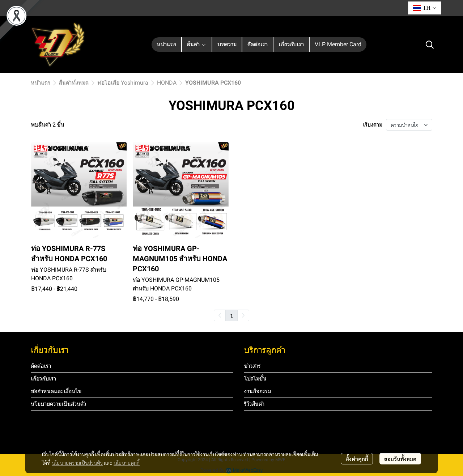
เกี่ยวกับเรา (43, 379)
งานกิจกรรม (258, 391)
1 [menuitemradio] (231, 315)
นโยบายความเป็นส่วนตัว (77, 463)
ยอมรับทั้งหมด (400, 459)
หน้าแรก (41, 83)
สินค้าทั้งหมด (74, 83)
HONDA (167, 83)
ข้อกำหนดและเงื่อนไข (56, 391)
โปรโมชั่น (255, 379)
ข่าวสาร (252, 366)
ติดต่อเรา (41, 366)
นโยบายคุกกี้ (127, 463)
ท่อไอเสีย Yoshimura (123, 83)
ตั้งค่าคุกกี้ (357, 459)
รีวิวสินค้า (254, 404)
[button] (425, 8)
